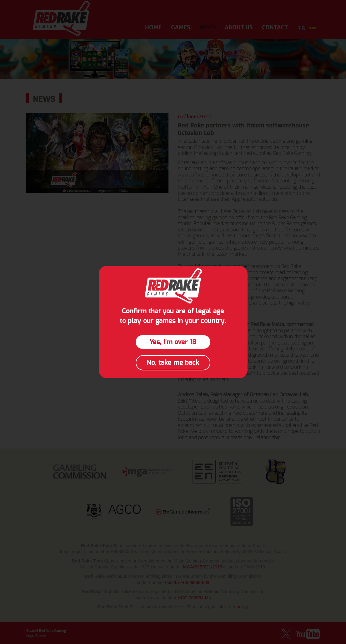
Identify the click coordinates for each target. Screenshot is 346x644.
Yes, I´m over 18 (173, 342)
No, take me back (173, 363)
